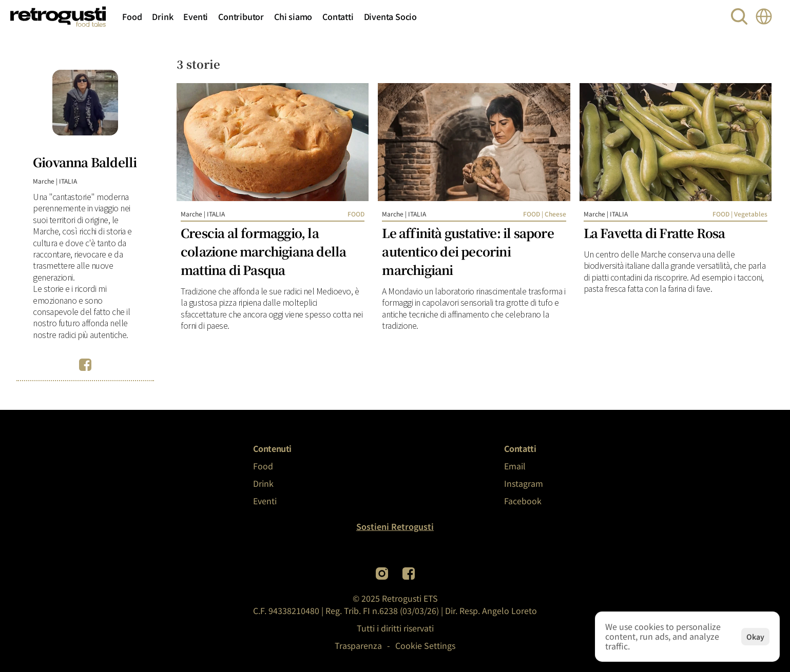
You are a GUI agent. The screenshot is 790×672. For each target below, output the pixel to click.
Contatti (338, 16)
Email (515, 466)
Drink (162, 16)
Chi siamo (293, 16)
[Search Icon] (739, 16)
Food (132, 16)
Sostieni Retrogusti (395, 526)
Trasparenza (358, 645)
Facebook (523, 501)
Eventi (196, 16)
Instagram (524, 483)
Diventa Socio (390, 16)
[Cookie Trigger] (425, 645)
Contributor (241, 16)
